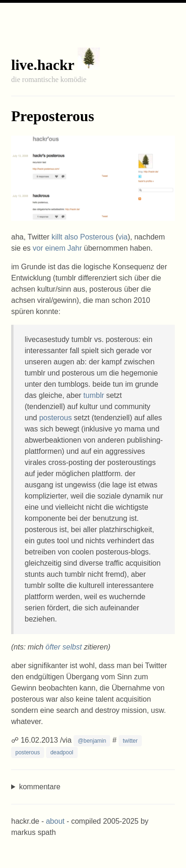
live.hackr (43, 65)
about (55, 821)
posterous (55, 418)
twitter (130, 741)
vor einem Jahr (57, 248)
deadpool (62, 752)
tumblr (93, 395)
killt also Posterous (83, 237)
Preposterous (53, 116)
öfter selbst (64, 647)
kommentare (40, 787)
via (123, 237)
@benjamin (92, 741)
